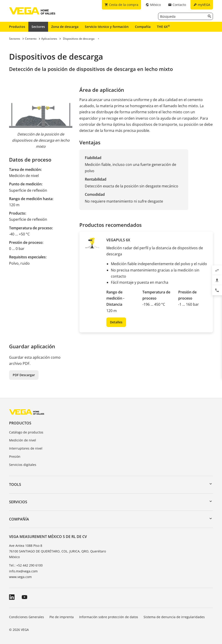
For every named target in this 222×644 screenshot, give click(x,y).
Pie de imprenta (62, 617)
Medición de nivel (23, 440)
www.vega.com (20, 577)
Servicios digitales (23, 465)
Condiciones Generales (27, 617)
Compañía (143, 27)
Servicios (18, 502)
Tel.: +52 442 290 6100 (26, 565)
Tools (15, 484)
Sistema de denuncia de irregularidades (174, 617)
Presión (15, 456)
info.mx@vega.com (23, 571)
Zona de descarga (65, 27)
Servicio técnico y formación (107, 27)
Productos (17, 27)
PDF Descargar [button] (24, 375)
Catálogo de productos (26, 432)
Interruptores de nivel (26, 448)
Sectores (38, 27)
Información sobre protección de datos (109, 617)
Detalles (116, 322)
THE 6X (163, 27)
